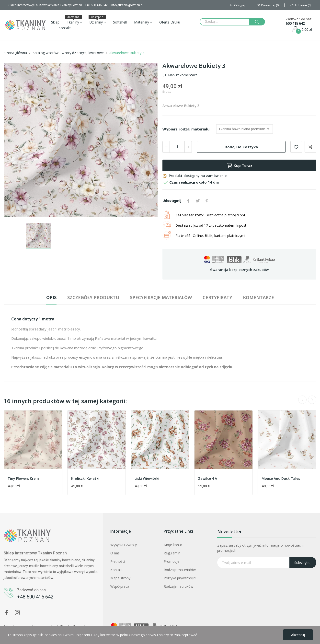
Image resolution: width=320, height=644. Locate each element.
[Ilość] (177, 147)
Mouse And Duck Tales (281, 478)
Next (312, 400)
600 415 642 (295, 23)
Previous (302, 400)
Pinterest (207, 201)
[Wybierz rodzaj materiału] (245, 129)
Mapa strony (120, 578)
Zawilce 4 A (208, 478)
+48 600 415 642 (35, 597)
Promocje (171, 561)
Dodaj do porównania (310, 147)
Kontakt (117, 570)
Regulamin (172, 553)
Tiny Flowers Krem (23, 478)
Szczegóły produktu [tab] (93, 297)
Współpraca (120, 586)
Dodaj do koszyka (241, 147)
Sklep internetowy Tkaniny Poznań (35, 553)
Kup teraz (239, 165)
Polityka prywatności (180, 578)
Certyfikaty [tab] (217, 297)
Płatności (118, 561)
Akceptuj (298, 635)
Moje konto (173, 545)
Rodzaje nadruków (178, 586)
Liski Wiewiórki (147, 478)
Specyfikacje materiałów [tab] (161, 297)
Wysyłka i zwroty (124, 545)
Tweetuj (198, 201)
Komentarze (258, 297)
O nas (115, 553)
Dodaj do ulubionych (296, 147)
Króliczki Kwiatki (85, 478)
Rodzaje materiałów (180, 570)
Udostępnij (188, 201)
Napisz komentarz (182, 75)
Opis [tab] (51, 297)
